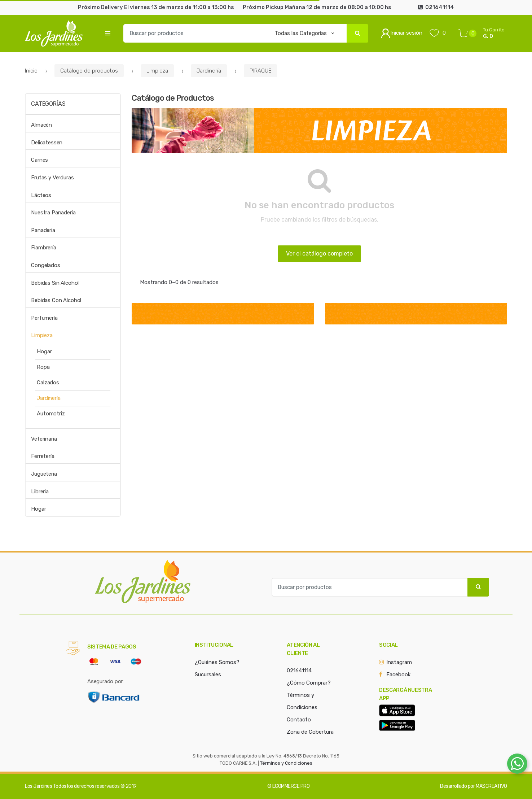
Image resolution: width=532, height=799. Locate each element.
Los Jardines (38, 786)
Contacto (299, 720)
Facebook (398, 674)
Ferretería (43, 456)
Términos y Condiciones (286, 763)
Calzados (48, 383)
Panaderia (43, 230)
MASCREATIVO (491, 786)
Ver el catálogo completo (319, 254)
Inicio (31, 71)
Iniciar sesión (402, 33)
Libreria (40, 492)
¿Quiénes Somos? (217, 662)
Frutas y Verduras (52, 178)
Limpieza (157, 71)
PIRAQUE (260, 71)
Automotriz (51, 414)
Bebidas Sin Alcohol (55, 283)
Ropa (43, 367)
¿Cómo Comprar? (309, 683)
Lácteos (41, 195)
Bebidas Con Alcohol (56, 300)
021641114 (299, 671)
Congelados (46, 265)
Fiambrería (44, 248)
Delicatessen (47, 143)
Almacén (41, 125)
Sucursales (208, 674)
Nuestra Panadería (53, 213)
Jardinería (209, 71)
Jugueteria (44, 474)
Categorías (48, 104)
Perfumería (44, 318)
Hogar (44, 352)
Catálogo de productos (89, 71)
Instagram (399, 662)
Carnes (39, 160)
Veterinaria (44, 439)
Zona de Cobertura (310, 732)
